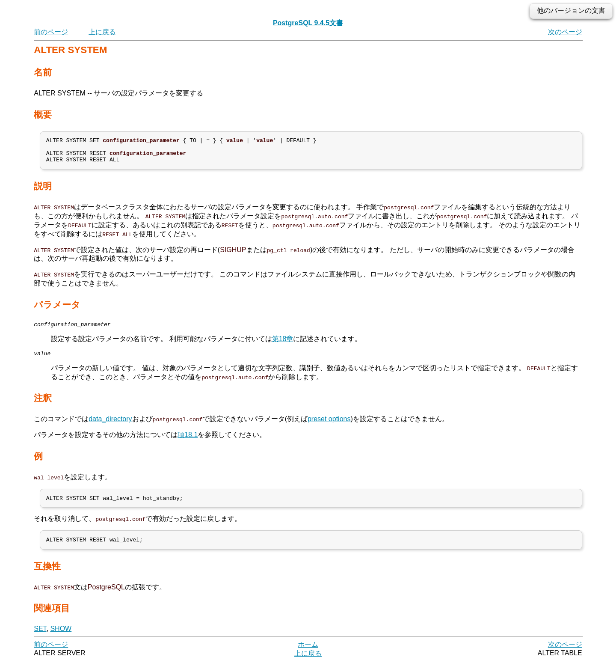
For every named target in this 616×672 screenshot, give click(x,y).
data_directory (110, 427)
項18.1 (188, 442)
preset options (329, 427)
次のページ (565, 32)
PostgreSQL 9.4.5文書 (308, 23)
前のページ (51, 32)
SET (40, 639)
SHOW (61, 639)
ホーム (308, 655)
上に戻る (102, 32)
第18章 (283, 345)
